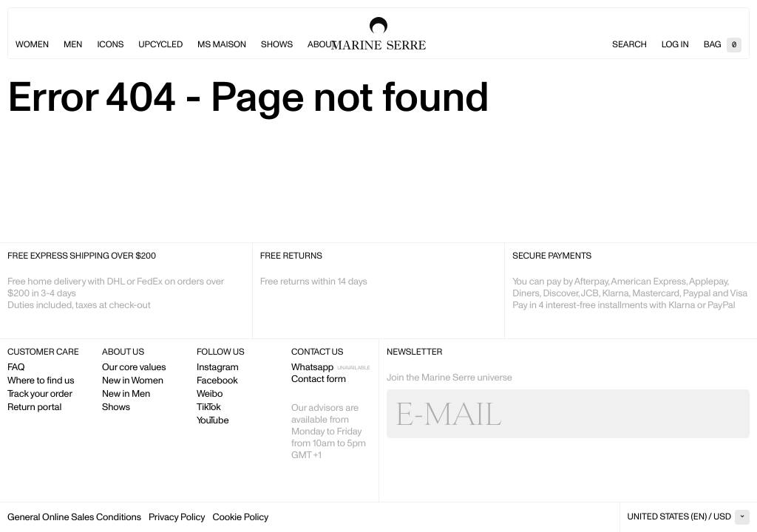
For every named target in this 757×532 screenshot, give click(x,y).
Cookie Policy (240, 517)
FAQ (16, 367)
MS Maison (222, 45)
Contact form (319, 379)
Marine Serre (378, 34)
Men (73, 45)
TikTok (209, 407)
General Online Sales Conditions (74, 517)
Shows (277, 45)
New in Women (133, 380)
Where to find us (41, 380)
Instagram (218, 367)
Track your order (40, 393)
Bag (723, 44)
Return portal (34, 407)
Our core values (134, 367)
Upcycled (160, 45)
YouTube (213, 420)
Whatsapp (312, 367)
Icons (110, 45)
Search (629, 45)
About (322, 45)
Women (32, 45)
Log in (675, 45)
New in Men (126, 393)
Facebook (217, 380)
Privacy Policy (177, 517)
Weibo (210, 393)
